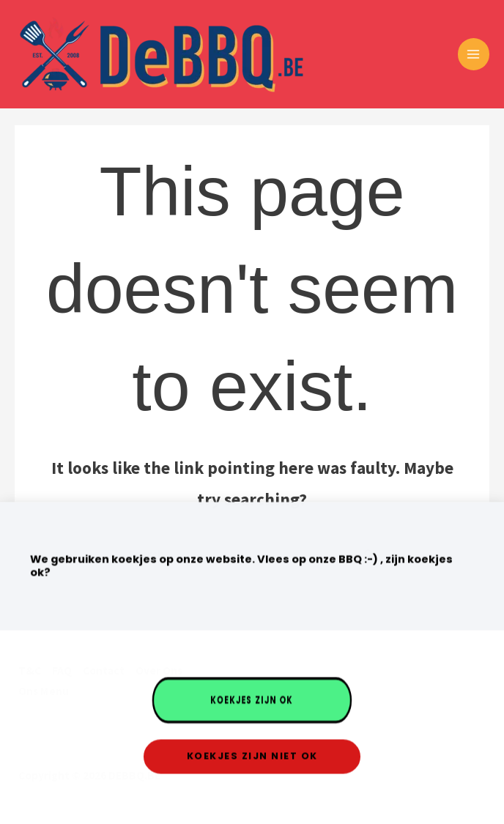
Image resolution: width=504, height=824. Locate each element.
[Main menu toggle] (474, 54)
